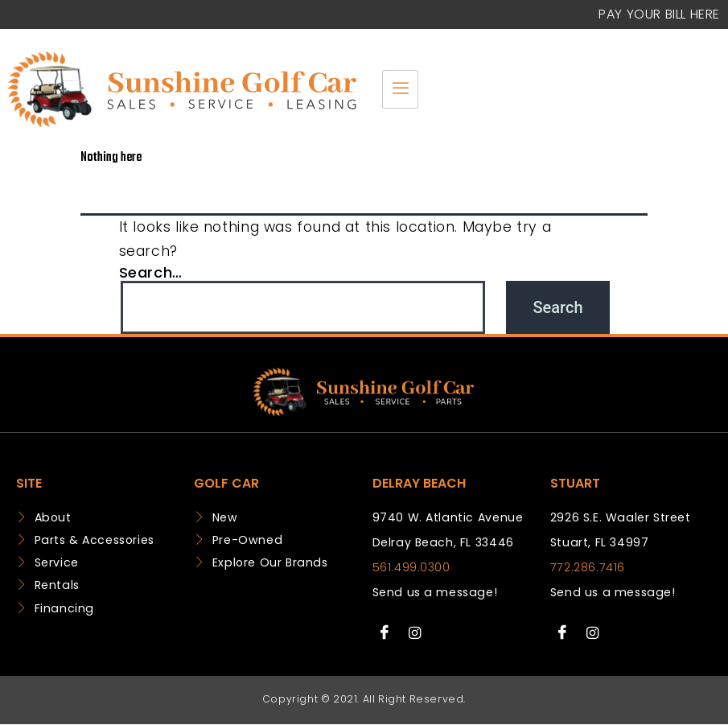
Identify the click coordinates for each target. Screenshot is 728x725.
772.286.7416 (588, 567)
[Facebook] (385, 633)
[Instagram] (414, 633)
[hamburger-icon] (400, 89)
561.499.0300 (411, 567)
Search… (151, 272)
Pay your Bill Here (659, 14)
